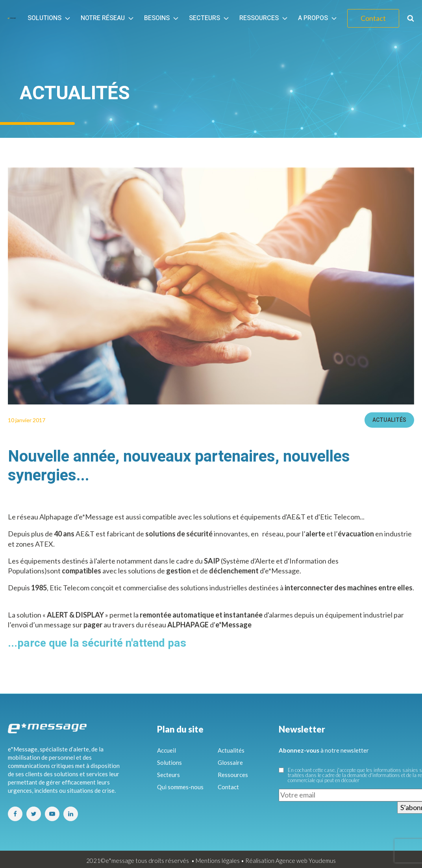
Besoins (162, 18)
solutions (142, 571)
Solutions (50, 18)
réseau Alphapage (45, 517)
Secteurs (210, 18)
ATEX (44, 544)
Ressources (264, 18)
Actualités (389, 420)
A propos (318, 18)
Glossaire (230, 762)
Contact (373, 18)
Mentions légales (218, 861)
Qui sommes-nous (180, 787)
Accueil (167, 750)
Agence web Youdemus (306, 861)
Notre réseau (108, 18)
